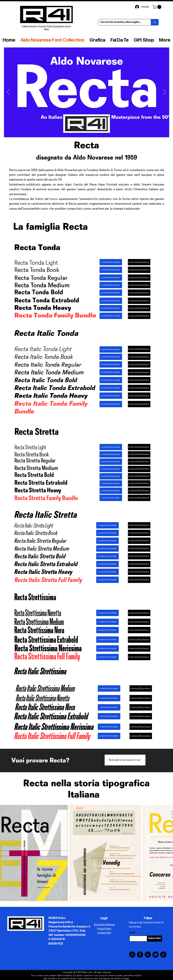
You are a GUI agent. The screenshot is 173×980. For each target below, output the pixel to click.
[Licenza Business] (139, 262)
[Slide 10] (70, 132)
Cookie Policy (104, 933)
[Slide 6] (81, 132)
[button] (157, 7)
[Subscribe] (154, 939)
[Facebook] (140, 955)
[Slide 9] (100, 132)
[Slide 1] (89, 132)
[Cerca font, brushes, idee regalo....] (122, 22)
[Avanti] (165, 92)
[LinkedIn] (148, 955)
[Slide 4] (74, 132)
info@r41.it (56, 943)
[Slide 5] (85, 132)
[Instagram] (132, 955)
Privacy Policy (104, 929)
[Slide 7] (92, 132)
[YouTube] (156, 955)
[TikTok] (163, 955)
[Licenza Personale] (111, 262)
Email (132, 933)
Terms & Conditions (104, 925)
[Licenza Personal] (111, 498)
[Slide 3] (78, 132)
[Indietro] (8, 92)
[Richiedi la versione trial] (125, 760)
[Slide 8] (96, 132)
